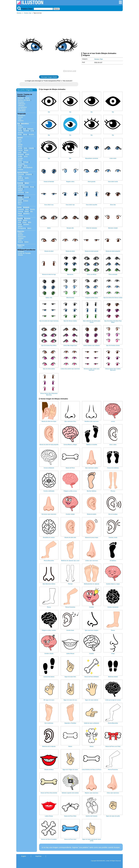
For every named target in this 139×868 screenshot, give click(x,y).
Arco (27, 209)
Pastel (20, 191)
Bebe (20, 220)
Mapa (20, 214)
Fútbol (20, 233)
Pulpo (20, 176)
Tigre (25, 152)
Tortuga (26, 162)
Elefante (21, 154)
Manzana (25, 187)
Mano (29, 228)
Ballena (21, 178)
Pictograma (22, 228)
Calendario (22, 111)
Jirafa (27, 154)
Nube (20, 134)
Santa (27, 98)
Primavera (22, 115)
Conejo (20, 158)
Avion (20, 201)
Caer (20, 119)
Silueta (20, 255)
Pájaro (20, 166)
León (20, 152)
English (24, 856)
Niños (25, 220)
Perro (20, 141)
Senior (20, 226)
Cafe (27, 192)
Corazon (21, 209)
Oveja (26, 150)
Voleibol (21, 238)
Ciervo (20, 150)
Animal (20, 138)
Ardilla (20, 156)
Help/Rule (38, 856)
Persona (27, 218)
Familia (20, 218)
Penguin (21, 180)
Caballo (31, 148)
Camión (26, 197)
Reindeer (21, 102)
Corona (20, 211)
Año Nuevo (22, 109)
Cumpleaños (22, 107)
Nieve (25, 134)
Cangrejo (29, 174)
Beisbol (20, 235)
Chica (24, 222)
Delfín (27, 178)
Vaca (25, 148)
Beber (27, 183)
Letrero (20, 215)
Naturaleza (25, 124)
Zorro (26, 156)
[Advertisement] (102, 34)
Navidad (21, 98)
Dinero (20, 247)
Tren (19, 204)
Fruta (20, 187)
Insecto (20, 169)
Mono (20, 146)
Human (26, 13)
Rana (20, 162)
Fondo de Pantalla (24, 253)
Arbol (20, 129)
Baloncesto (22, 237)
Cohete (26, 201)
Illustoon (19, 13)
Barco (20, 203)
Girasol (20, 127)
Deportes (21, 231)
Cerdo (20, 148)
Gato (20, 139)
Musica (20, 242)
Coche (20, 197)
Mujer (20, 224)
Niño (20, 222)
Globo (27, 211)
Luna (32, 131)
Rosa (20, 125)
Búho (26, 166)
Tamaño (26, 131)
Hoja (24, 129)
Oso (19, 143)
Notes (26, 242)
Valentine (21, 106)
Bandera (26, 214)
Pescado (21, 174)
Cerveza (21, 192)
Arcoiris (31, 134)
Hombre (26, 224)
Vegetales (21, 185)
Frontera (21, 251)
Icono (19, 207)
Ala (31, 211)
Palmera (30, 129)
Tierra (20, 131)
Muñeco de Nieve (24, 100)
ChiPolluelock (28, 168)
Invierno (21, 121)
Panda (20, 145)
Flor (19, 124)
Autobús (21, 199)
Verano (20, 117)
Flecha (32, 209)
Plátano (21, 189)
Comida (20, 183)
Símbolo (26, 207)
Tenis (20, 240)
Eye (30, 13)
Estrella (21, 133)
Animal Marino (23, 172)
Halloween (22, 104)
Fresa (32, 187)
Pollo (20, 168)
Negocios (21, 245)
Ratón (20, 160)
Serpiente (21, 164)
